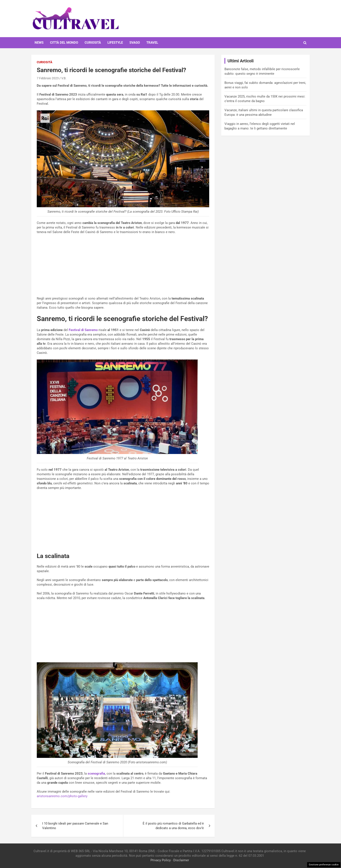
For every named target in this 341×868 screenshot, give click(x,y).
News (39, 43)
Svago (135, 43)
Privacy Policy (161, 860)
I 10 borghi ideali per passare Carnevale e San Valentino (75, 826)
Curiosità (93, 43)
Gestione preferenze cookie (324, 865)
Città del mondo (64, 43)
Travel (152, 43)
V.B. (64, 78)
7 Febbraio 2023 (48, 78)
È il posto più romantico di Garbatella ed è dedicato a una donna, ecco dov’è (173, 826)
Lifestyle (115, 43)
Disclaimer (181, 860)
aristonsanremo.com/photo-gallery (62, 796)
